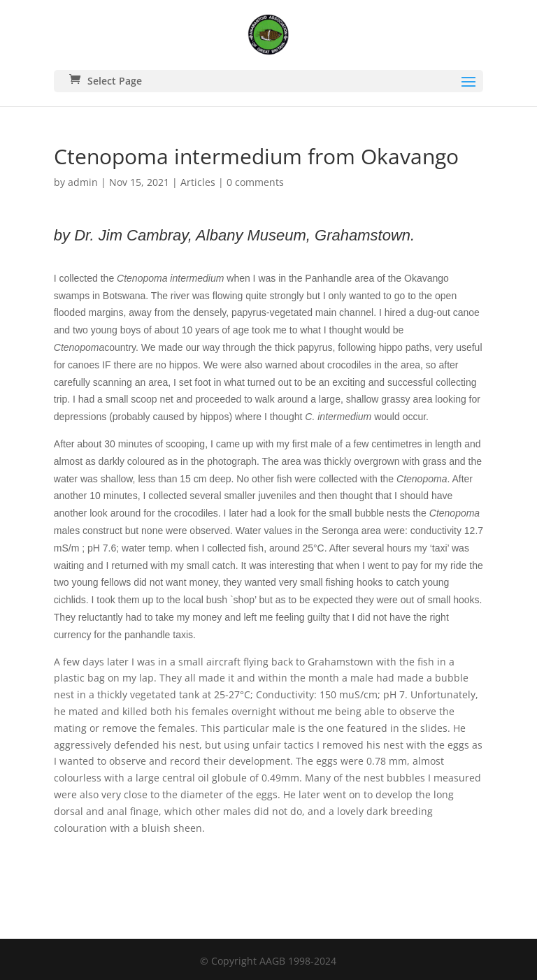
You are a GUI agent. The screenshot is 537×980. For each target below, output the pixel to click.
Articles (198, 182)
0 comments (255, 182)
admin (83, 182)
